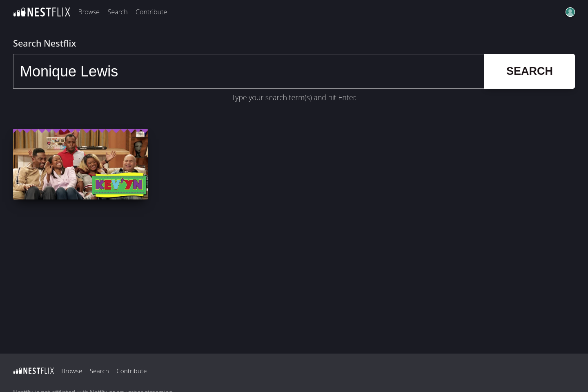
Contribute (151, 12)
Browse (89, 12)
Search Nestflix (45, 43)
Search (118, 12)
